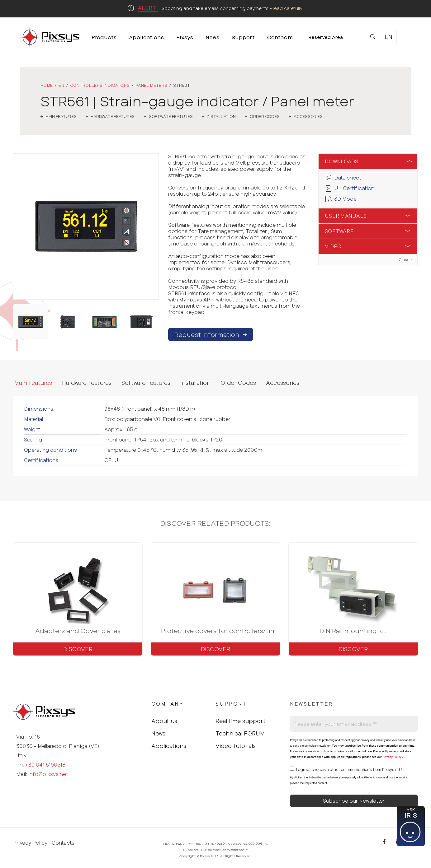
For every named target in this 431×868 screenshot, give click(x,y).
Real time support (241, 721)
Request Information (211, 334)
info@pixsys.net (48, 774)
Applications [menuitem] (146, 37)
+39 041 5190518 (45, 765)
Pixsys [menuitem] (185, 37)
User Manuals (346, 216)
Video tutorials (236, 746)
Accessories (283, 383)
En (388, 37)
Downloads (341, 161)
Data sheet (348, 177)
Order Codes (238, 383)
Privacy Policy (392, 757)
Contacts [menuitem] (280, 37)
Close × (406, 259)
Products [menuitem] (104, 37)
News (158, 733)
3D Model (346, 199)
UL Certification (354, 188)
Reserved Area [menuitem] (326, 37)
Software (339, 231)
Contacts (63, 843)
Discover (78, 649)
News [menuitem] (212, 37)
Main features (33, 383)
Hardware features (87, 383)
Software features (146, 383)
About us (164, 721)
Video (333, 246)
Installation (195, 383)
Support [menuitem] (243, 37)
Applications (169, 746)
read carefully (288, 8)
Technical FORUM (240, 733)
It (404, 37)
